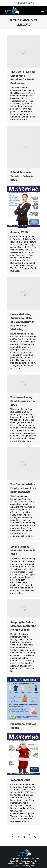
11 (34, 834)
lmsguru (23, 25)
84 (35, 837)
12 (12, 837)
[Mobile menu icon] (43, 11)
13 (18, 837)
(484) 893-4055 (25, 3)
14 (24, 837)
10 (29, 834)
